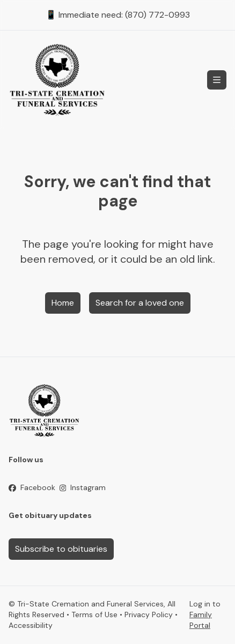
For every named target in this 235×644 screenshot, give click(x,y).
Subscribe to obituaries (61, 549)
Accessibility (31, 625)
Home (63, 303)
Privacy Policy (149, 615)
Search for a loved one (140, 303)
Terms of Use (94, 615)
